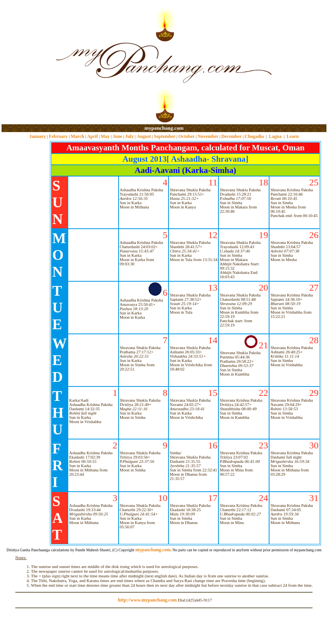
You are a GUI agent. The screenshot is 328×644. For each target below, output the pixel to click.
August (144, 136)
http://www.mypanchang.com (147, 600)
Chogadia (254, 136)
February (58, 136)
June (118, 136)
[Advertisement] (27, 63)
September (165, 136)
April (92, 136)
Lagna (275, 136)
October (186, 136)
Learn (293, 136)
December (232, 136)
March (77, 136)
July (129, 136)
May (105, 136)
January (38, 136)
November (208, 136)
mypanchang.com (164, 128)
